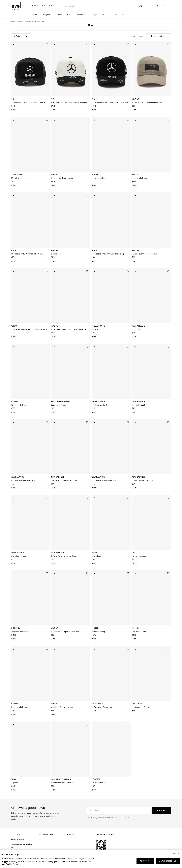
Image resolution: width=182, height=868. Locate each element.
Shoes (59, 15)
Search (70, 6)
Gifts (115, 15)
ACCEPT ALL (145, 864)
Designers (47, 15)
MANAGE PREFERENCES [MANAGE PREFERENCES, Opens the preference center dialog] (168, 864)
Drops (95, 15)
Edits (105, 15)
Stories (125, 15)
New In (34, 15)
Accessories (82, 15)
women (35, 6)
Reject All (176, 856)
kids (51, 6)
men (44, 6)
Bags (69, 15)
